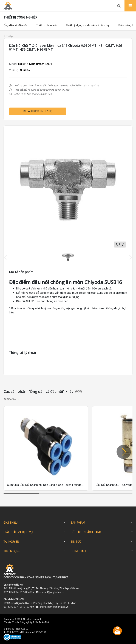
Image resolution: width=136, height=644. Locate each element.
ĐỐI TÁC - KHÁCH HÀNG (86, 532)
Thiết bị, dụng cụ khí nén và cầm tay (88, 25)
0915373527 (11, 607)
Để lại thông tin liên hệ (38, 111)
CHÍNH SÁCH (79, 551)
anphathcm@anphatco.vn (54, 607)
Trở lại (8, 36)
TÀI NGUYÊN (11, 542)
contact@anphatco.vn (52, 592)
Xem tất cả (11, 399)
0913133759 (27, 607)
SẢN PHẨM (78, 523)
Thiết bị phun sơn (47, 25)
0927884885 (27, 592)
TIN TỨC (76, 542)
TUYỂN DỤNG (12, 551)
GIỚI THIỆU (11, 523)
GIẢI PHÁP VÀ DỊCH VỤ (18, 532)
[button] (124, 452)
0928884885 (11, 592)
